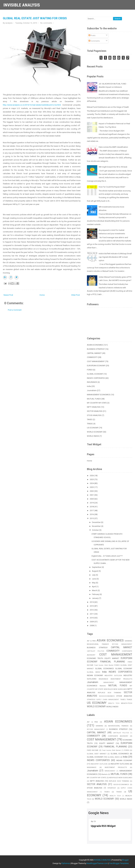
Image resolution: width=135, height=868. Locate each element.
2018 (92, 507)
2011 (92, 614)
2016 (92, 514)
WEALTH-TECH (127, 703)
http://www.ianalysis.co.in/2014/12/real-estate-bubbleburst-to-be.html (32, 105)
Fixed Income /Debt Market (104, 665)
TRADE (90, 424)
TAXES (90, 419)
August (95, 571)
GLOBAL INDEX (94, 672)
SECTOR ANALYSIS (95, 411)
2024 (92, 483)
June (94, 579)
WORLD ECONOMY (95, 432)
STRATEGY (91, 699)
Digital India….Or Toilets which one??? (107, 556)
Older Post (75, 295)
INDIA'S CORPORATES (96, 378)
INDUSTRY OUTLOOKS (120, 764)
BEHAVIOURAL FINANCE (98, 644)
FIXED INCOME (93, 750)
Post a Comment (15, 310)
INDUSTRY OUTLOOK (113, 675)
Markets (103, 686)
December (96, 522)
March (95, 590)
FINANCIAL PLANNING (112, 662)
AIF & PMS (91, 641)
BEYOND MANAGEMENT (122, 644)
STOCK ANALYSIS (94, 415)
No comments (46, 23)
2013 (92, 606)
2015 (92, 518)
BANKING (128, 641)
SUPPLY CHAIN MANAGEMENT (108, 700)
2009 (92, 622)
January (95, 598)
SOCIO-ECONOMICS (107, 696)
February (96, 594)
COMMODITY (92, 357)
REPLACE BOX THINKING (110, 693)
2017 (92, 510)
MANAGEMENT (109, 682)
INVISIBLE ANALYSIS (22, 5)
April (94, 587)
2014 (92, 602)
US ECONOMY (93, 428)
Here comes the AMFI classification (113, 147)
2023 (92, 487)
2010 (92, 618)
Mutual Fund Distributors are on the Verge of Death (108, 107)
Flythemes (66, 863)
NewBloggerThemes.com (97, 863)
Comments (94, 41)
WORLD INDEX (93, 436)
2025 (92, 479)
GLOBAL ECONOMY (95, 374)
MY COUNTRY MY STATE (97, 403)
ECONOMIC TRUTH (95, 658)
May (94, 583)
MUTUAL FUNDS (94, 399)
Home (42, 295)
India (89, 386)
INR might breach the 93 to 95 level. (113, 167)
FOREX (90, 370)
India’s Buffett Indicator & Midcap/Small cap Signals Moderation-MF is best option (115, 257)
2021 (92, 495)
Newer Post (8, 295)
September (97, 567)
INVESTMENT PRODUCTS (121, 679)
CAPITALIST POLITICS (95, 651)
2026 (92, 476)
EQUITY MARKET (112, 658)
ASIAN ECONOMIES (95, 345)
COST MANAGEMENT (96, 361)
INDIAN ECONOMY (95, 675)
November (96, 526)
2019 (92, 503)
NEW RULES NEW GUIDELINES (115, 689)
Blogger (125, 860)
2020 (92, 499)
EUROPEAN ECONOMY (96, 366)
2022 (92, 491)
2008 (92, 626)
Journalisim (92, 390)
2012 (92, 610)
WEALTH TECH (114, 703)
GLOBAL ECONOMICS (104, 669)
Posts (92, 35)
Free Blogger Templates (119, 863)
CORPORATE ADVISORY (118, 736)
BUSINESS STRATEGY (96, 349)
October (96, 530)
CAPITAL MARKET (94, 353)
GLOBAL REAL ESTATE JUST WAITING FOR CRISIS (35, 18)
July (94, 575)
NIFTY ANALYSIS (94, 407)
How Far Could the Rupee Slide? (112, 187)
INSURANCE (92, 382)
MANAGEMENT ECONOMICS (99, 395)
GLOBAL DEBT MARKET (97, 754)
